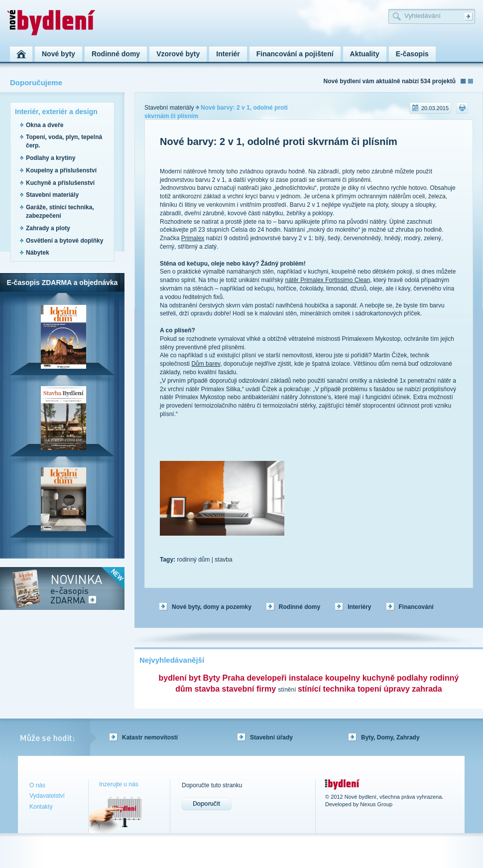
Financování (416, 607)
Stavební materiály (52, 195)
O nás (37, 785)
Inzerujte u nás (119, 784)
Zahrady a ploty (48, 228)
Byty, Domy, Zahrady (390, 737)
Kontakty (41, 807)
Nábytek (38, 253)
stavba (223, 560)
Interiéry (359, 607)
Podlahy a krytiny (51, 158)
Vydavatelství (47, 796)
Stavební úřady (271, 737)
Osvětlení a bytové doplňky (64, 241)
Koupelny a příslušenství (61, 170)
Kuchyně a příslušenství (60, 183)
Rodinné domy (300, 607)
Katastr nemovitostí (150, 737)
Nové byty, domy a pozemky (212, 607)
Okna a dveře (45, 125)
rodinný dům (193, 560)
